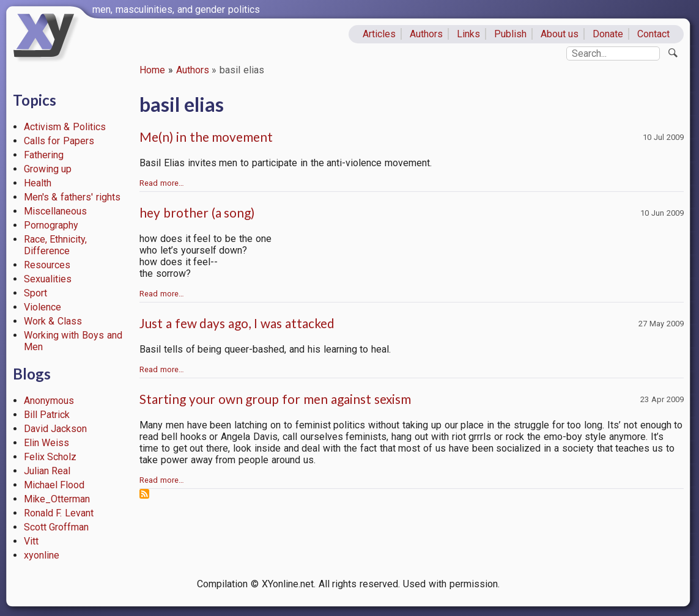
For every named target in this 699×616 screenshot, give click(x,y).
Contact (653, 34)
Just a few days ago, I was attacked (237, 323)
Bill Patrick (47, 415)
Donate (608, 34)
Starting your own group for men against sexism (275, 399)
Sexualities (48, 279)
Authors (426, 34)
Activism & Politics (65, 127)
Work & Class (53, 321)
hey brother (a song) (197, 212)
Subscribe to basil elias (144, 494)
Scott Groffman (57, 527)
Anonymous (49, 401)
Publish (510, 34)
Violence (43, 307)
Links (468, 34)
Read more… (162, 183)
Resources (47, 265)
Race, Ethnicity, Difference (56, 245)
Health (38, 183)
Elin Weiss (47, 443)
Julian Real (47, 471)
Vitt (31, 541)
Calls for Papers (59, 141)
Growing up (48, 169)
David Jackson (56, 429)
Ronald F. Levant (59, 513)
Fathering (44, 155)
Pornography (51, 225)
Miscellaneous (55, 211)
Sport (35, 293)
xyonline (42, 555)
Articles (379, 34)
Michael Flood (54, 485)
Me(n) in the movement (206, 137)
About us (560, 34)
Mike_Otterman (57, 499)
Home (152, 70)
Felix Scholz (50, 457)
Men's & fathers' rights (72, 197)
